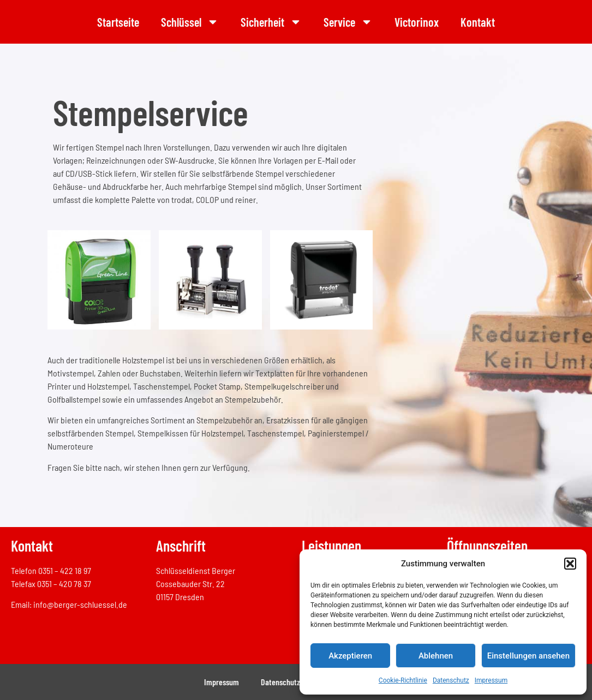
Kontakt (478, 22)
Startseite (118, 22)
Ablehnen (436, 656)
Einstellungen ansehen (528, 656)
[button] (570, 564)
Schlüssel (190, 22)
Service (348, 22)
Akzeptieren (350, 656)
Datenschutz (451, 680)
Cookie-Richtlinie (403, 680)
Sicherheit (271, 22)
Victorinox (417, 22)
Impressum (491, 680)
